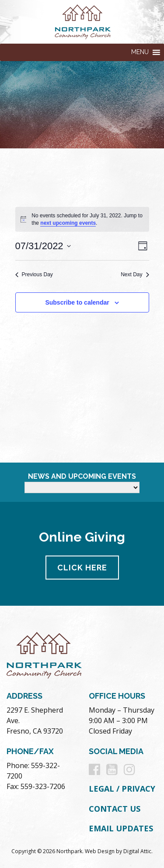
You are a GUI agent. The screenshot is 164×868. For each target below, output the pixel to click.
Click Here (82, 568)
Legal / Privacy (122, 789)
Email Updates (121, 828)
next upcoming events (68, 223)
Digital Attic (137, 851)
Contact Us (115, 809)
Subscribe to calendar (77, 302)
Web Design (100, 851)
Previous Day (34, 274)
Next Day (135, 274)
